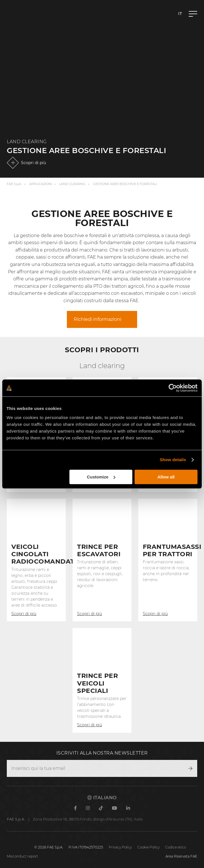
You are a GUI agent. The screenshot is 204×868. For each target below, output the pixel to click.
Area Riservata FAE (181, 856)
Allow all (166, 477)
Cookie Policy (148, 847)
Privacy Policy (120, 847)
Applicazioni (41, 184)
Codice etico (176, 847)
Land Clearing (72, 184)
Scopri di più (33, 163)
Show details (173, 460)
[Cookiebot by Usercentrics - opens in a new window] (173, 388)
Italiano (102, 798)
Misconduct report (22, 856)
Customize (101, 477)
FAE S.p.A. (14, 184)
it (180, 14)
